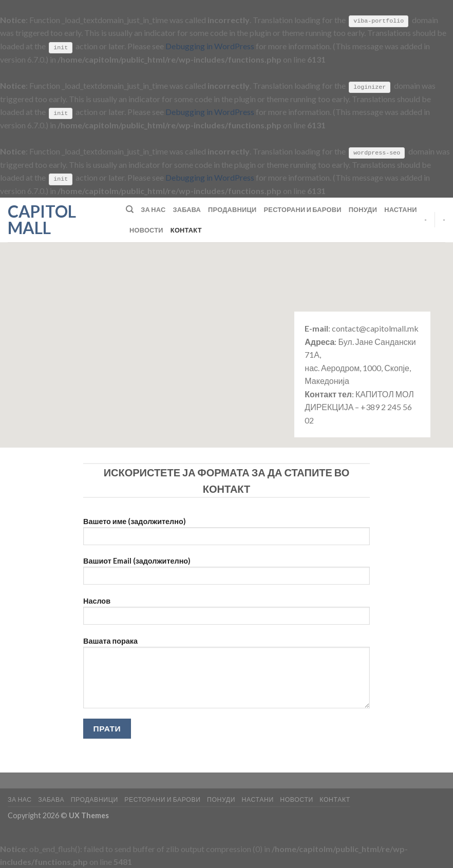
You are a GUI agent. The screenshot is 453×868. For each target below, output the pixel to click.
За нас (153, 209)
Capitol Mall (42, 219)
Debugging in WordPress (210, 46)
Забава (187, 209)
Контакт (186, 229)
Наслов (226, 614)
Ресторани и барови (303, 209)
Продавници (232, 209)
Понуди (363, 209)
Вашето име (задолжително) (226, 534)
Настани (401, 209)
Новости (146, 229)
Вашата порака (226, 676)
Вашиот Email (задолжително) (226, 574)
